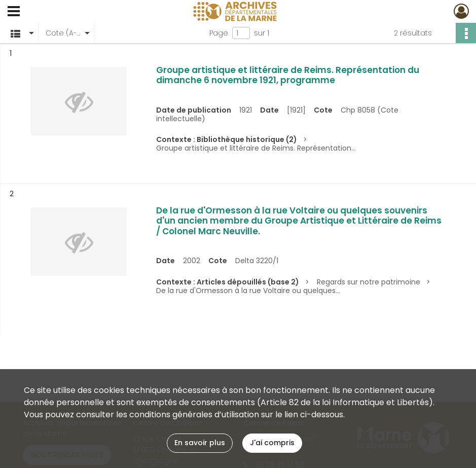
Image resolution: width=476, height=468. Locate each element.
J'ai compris (272, 443)
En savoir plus (200, 443)
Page (219, 33)
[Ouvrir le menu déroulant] (14, 12)
